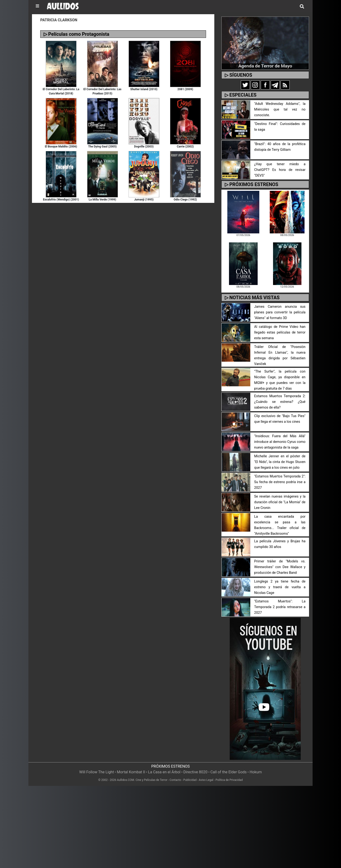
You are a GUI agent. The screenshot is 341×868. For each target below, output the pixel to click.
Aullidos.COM (126, 780)
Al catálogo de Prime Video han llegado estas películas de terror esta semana (280, 332)
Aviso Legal (206, 780)
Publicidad (190, 780)
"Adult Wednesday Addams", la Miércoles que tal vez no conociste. (280, 109)
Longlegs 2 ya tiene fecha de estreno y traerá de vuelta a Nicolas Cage (280, 587)
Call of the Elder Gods (228, 772)
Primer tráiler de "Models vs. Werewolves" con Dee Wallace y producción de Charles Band (280, 567)
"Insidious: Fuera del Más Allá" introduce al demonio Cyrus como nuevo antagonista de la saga (280, 442)
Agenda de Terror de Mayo (265, 66)
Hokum (256, 772)
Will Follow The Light (97, 772)
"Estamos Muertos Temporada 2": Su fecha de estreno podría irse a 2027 (280, 482)
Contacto (175, 780)
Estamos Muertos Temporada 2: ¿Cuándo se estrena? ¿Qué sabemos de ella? (280, 402)
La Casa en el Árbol (164, 772)
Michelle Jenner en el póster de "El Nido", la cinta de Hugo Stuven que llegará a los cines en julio (280, 462)
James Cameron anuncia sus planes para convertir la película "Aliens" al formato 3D (280, 312)
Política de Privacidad (229, 780)
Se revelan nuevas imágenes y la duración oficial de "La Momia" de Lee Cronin (280, 502)
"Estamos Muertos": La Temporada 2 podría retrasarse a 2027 (280, 607)
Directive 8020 (195, 772)
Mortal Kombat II (131, 772)
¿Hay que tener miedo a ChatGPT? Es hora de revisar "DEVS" (280, 170)
